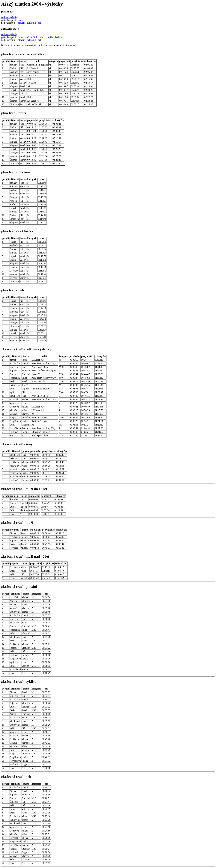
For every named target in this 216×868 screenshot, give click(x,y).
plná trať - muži (14, 113)
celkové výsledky (9, 17)
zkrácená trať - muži (17, 523)
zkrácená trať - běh (16, 777)
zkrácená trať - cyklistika (21, 682)
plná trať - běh (13, 290)
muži (21, 20)
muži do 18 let (32, 37)
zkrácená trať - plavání (19, 587)
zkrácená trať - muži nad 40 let (25, 556)
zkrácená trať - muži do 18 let (24, 489)
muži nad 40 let (54, 37)
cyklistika (31, 23)
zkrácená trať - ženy (17, 444)
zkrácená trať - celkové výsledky (26, 349)
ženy (21, 37)
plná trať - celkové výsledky (23, 54)
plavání (22, 23)
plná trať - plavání (16, 172)
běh (40, 23)
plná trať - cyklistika (17, 231)
